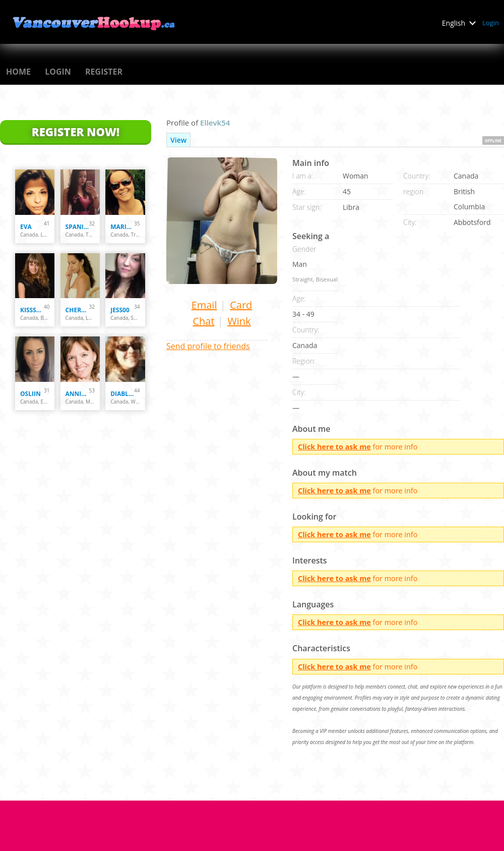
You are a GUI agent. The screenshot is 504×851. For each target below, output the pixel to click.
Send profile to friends (208, 346)
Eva (26, 227)
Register (104, 72)
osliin (30, 394)
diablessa (122, 394)
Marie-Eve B (122, 227)
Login (491, 23)
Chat (203, 321)
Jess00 (120, 310)
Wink (239, 321)
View (178, 140)
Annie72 (77, 394)
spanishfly (77, 227)
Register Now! (76, 132)
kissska (32, 310)
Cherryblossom (77, 310)
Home (18, 72)
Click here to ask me (334, 447)
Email (204, 305)
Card (241, 305)
